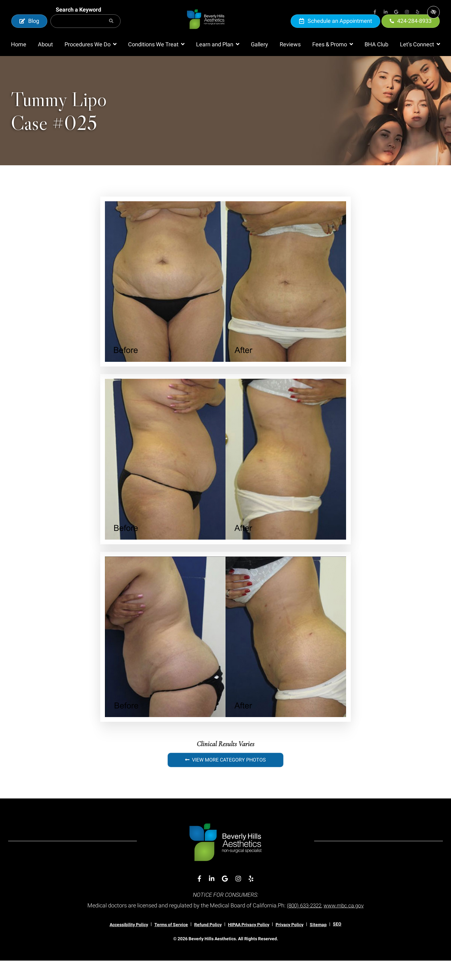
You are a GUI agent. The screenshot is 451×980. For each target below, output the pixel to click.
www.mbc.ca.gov (345, 925)
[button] (91, 64)
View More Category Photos (225, 779)
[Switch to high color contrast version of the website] (433, 12)
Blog (29, 31)
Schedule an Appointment (335, 31)
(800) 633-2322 (303, 925)
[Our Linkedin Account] (386, 13)
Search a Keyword (78, 19)
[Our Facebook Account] (375, 13)
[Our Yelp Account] (417, 13)
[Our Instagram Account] (407, 13)
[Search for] (86, 31)
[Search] (111, 31)
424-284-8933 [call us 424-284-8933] (411, 31)
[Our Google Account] (396, 13)
